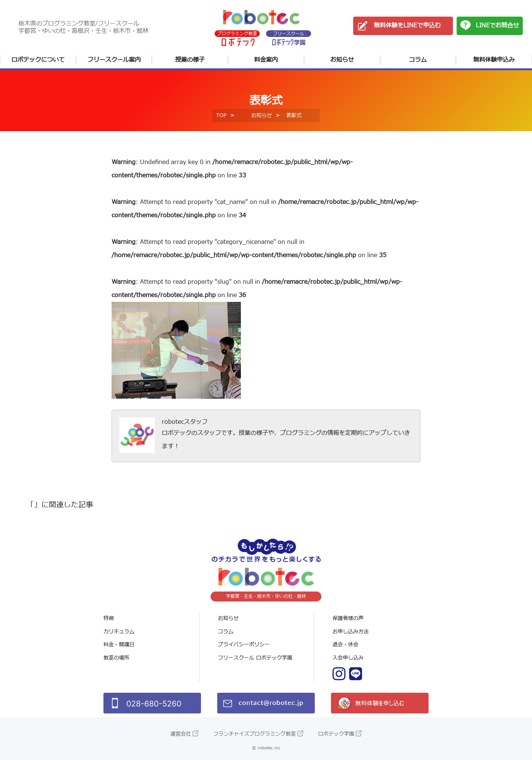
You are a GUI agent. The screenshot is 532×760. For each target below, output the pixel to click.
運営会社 (181, 734)
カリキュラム (119, 632)
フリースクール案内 (114, 60)
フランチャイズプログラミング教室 (255, 734)
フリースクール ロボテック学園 (255, 658)
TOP (221, 115)
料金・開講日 (119, 645)
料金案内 (266, 60)
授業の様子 (190, 60)
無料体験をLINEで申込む (407, 25)
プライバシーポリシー (244, 645)
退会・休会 (345, 645)
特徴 (109, 618)
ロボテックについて (38, 60)
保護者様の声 (348, 618)
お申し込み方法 (351, 632)
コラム (418, 60)
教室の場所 (116, 658)
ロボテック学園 (336, 734)
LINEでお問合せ (497, 25)
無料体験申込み (494, 60)
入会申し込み (348, 658)
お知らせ (342, 60)
